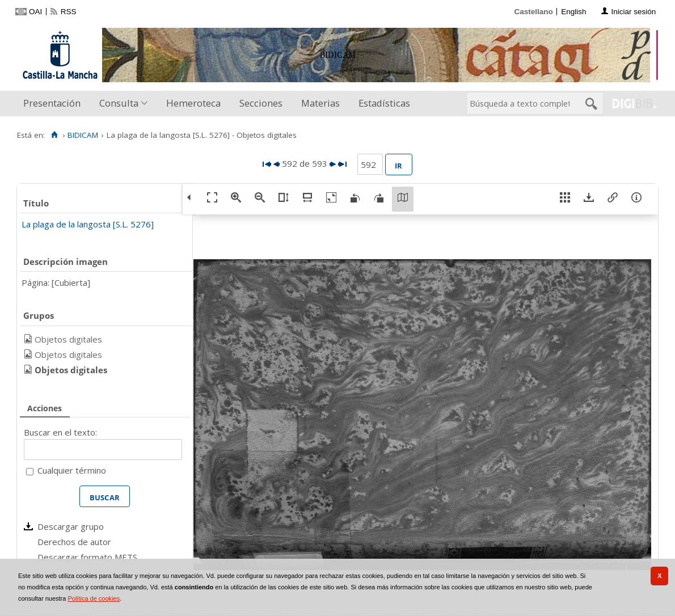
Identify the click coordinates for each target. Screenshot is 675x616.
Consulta (119, 103)
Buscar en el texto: (60, 432)
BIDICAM (83, 135)
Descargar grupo (71, 526)
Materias (320, 103)
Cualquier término (72, 470)
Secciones (261, 103)
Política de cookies (94, 598)
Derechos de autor (74, 542)
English (573, 12)
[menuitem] (54, 104)
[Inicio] (54, 135)
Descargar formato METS (87, 557)
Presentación (52, 103)
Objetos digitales (68, 339)
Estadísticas (384, 103)
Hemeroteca (193, 103)
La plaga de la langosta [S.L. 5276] (88, 224)
